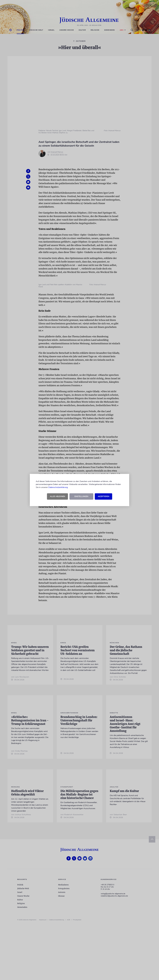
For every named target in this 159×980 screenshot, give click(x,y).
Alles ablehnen (57, 496)
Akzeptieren (103, 496)
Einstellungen (81, 496)
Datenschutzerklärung (58, 487)
